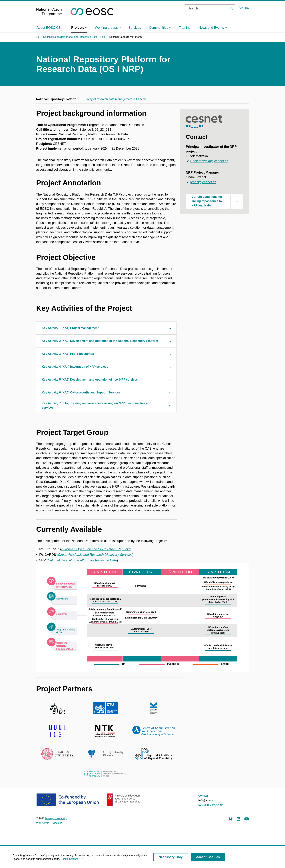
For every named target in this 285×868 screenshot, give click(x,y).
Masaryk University (56, 818)
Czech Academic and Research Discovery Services (95, 555)
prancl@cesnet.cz (203, 182)
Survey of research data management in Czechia (115, 99)
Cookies (58, 823)
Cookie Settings (72, 860)
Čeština (243, 8)
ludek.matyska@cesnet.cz (209, 161)
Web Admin (43, 823)
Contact (203, 796)
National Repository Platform (56, 99)
